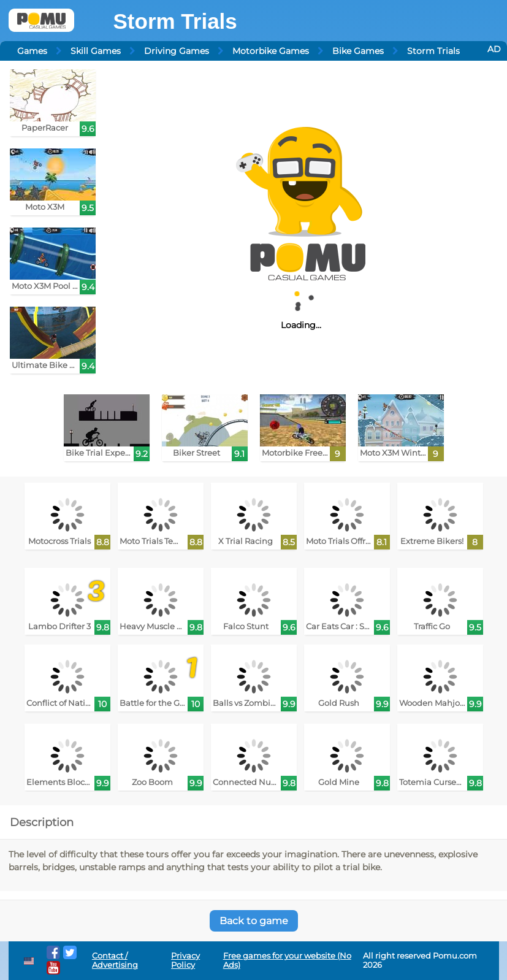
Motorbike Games (271, 51)
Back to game (254, 921)
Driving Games (177, 51)
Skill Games (96, 51)
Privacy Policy (185, 960)
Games (32, 51)
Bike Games (358, 51)
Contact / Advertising (115, 960)
